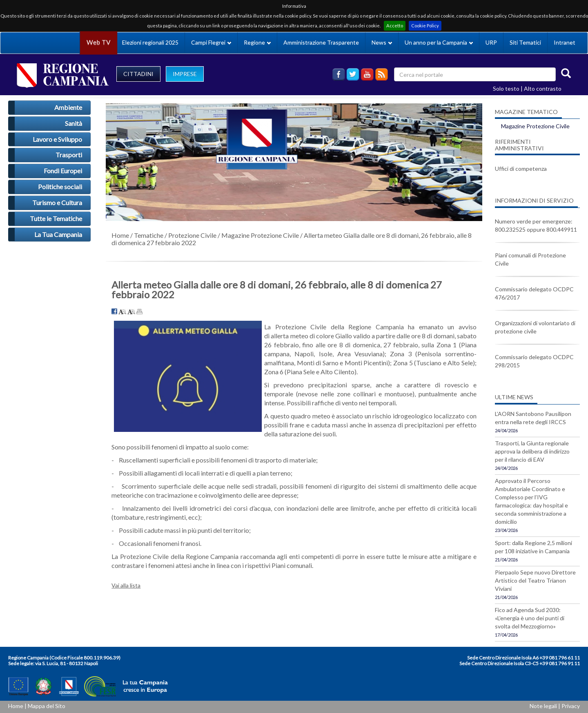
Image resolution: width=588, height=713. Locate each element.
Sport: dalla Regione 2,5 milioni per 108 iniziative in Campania (533, 547)
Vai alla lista (126, 585)
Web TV (98, 42)
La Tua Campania (58, 234)
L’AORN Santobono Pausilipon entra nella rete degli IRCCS (533, 418)
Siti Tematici (525, 42)
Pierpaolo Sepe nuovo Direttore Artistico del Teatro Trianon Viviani (535, 580)
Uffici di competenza (521, 169)
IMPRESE (185, 74)
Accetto (395, 26)
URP (491, 42)
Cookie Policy (425, 26)
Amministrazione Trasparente (321, 42)
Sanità (73, 123)
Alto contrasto (543, 88)
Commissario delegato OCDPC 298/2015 (534, 361)
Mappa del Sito (47, 706)
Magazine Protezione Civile (260, 235)
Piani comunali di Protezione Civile (530, 259)
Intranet (565, 42)
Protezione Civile (192, 235)
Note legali (543, 706)
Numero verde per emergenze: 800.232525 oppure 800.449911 (536, 225)
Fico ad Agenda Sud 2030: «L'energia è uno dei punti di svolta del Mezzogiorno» (530, 618)
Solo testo (506, 88)
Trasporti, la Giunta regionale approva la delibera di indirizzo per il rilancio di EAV (532, 451)
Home (120, 235)
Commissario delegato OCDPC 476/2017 (534, 293)
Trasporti (69, 155)
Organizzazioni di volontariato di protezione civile (535, 327)
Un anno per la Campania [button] (439, 42)
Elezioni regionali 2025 (150, 42)
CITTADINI (138, 74)
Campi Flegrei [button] (211, 42)
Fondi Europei (63, 171)
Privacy (571, 706)
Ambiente (68, 107)
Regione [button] (257, 42)
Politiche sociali (60, 187)
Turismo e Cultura (57, 202)
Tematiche (149, 235)
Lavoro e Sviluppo (57, 139)
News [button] (382, 42)
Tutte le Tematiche (56, 218)
